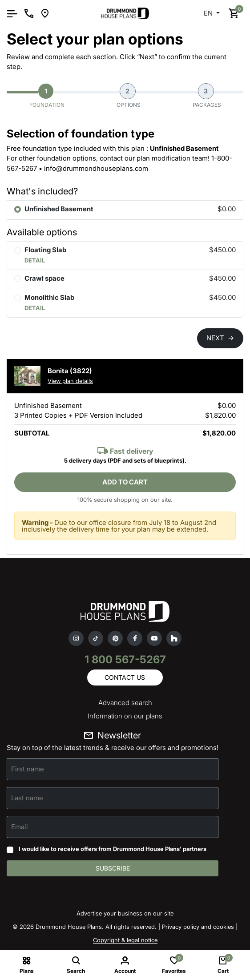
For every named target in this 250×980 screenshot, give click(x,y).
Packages (207, 96)
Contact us (125, 677)
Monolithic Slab (49, 297)
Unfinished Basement (59, 209)
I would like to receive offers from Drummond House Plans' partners (113, 849)
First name (28, 769)
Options (129, 96)
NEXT (220, 338)
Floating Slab (45, 250)
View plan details (70, 381)
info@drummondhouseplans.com (96, 168)
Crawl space (44, 278)
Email (20, 827)
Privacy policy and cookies (198, 927)
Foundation (47, 96)
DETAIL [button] (35, 260)
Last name (27, 798)
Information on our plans (125, 716)
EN (209, 13)
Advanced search (125, 703)
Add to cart (125, 482)
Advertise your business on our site (125, 913)
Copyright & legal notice (125, 940)
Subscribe (113, 868)
